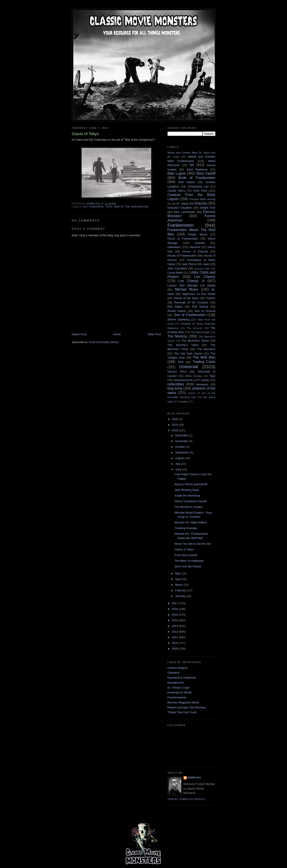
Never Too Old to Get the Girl (193, 544)
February (181, 590)
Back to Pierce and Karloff (191, 484)
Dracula (201, 203)
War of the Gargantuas (131, 207)
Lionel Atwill (175, 273)
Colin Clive (200, 191)
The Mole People (200, 332)
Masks (211, 285)
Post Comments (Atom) (104, 342)
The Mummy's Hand (183, 345)
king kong (175, 388)
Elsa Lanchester (185, 212)
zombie (183, 401)
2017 (175, 603)
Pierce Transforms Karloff (190, 501)
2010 (175, 643)
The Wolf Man (204, 357)
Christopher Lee (198, 186)
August (180, 458)
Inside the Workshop (187, 496)
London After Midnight (183, 285)
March (180, 585)
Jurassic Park (202, 268)
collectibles (176, 384)
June (179, 469)
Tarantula (186, 324)
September (182, 452)
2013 (175, 626)
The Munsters (206, 349)
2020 (175, 419)
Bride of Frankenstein (197, 178)
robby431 (195, 778)
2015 (175, 615)
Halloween (174, 247)
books (206, 380)
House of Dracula (195, 251)
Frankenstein (181, 225)
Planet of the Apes (186, 298)
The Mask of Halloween (189, 561)
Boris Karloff (206, 173)
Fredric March (198, 234)
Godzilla (200, 243)
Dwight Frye (208, 208)
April (178, 579)
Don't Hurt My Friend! (188, 566)
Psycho (211, 298)
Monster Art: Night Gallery (191, 522)
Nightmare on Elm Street (199, 294)
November (182, 441)
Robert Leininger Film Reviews (187, 707)
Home (117, 334)
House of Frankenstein (182, 256)
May (178, 573)
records (192, 393)
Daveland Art (176, 683)
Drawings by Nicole (180, 692)
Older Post (154, 334)
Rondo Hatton (177, 311)
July (178, 464)
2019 (175, 425)
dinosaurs (202, 384)
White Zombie (193, 376)
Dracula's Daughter (180, 208)
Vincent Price (177, 372)
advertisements (183, 380)
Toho (109, 207)
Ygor (212, 376)
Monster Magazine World (183, 702)
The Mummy (177, 336)
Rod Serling (200, 307)
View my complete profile (186, 799)
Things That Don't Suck (182, 712)
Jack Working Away (187, 490)
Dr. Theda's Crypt (179, 688)
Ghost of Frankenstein (183, 239)
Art (192, 165)
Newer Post (79, 334)
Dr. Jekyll (182, 203)
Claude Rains (176, 191)
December (182, 435)
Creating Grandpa (186, 528)
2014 (175, 620)
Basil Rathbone (197, 169)
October (181, 447)
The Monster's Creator (189, 507)
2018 (175, 430)
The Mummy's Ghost (195, 341)
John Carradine (177, 268)
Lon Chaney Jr (191, 281)
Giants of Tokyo (184, 549)
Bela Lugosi (177, 173)
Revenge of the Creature (191, 302)
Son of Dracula (205, 311)
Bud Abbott (186, 182)
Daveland (174, 673)
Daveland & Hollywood (182, 678)
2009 (175, 649)
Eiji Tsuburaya (93, 207)
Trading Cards (204, 362)
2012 (175, 632)
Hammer (195, 247)
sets (204, 393)
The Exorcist (194, 328)
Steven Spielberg (179, 319)
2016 (175, 609)
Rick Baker (175, 307)
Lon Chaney (205, 277)
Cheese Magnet (178, 668)
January (181, 596)
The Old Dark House (188, 353)
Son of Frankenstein (190, 315)
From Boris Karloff (186, 555)
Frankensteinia (177, 697)
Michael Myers (187, 289)
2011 (175, 637)
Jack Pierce (189, 264)
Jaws (206, 264)
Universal (189, 367)
